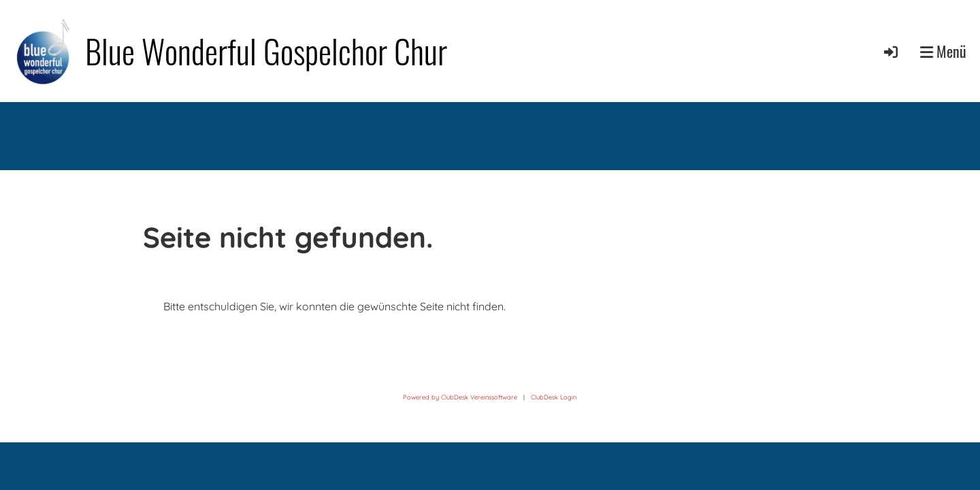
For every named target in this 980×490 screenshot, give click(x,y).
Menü (943, 51)
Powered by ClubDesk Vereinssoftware (460, 397)
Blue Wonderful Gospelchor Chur (266, 51)
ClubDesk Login (554, 397)
